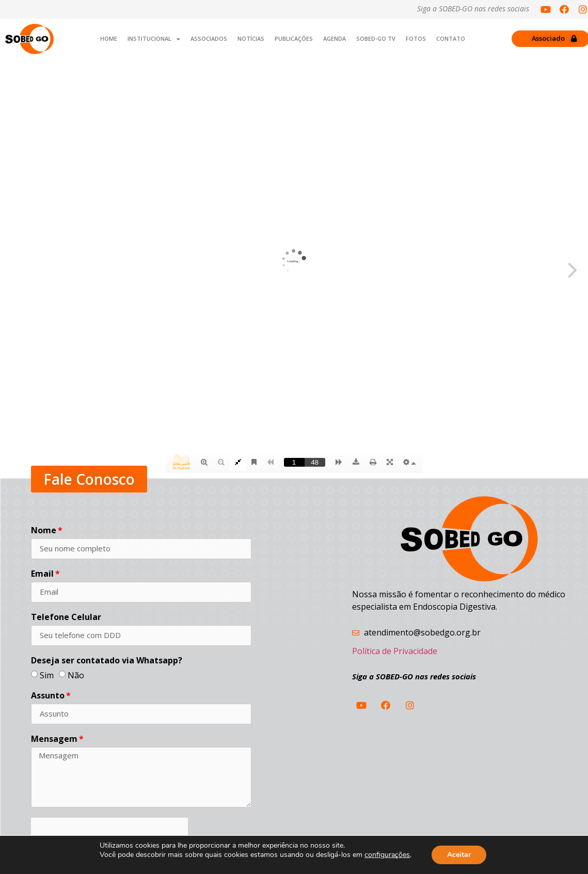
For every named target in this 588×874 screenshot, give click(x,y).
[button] (89, 479)
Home (109, 38)
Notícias (251, 38)
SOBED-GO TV (376, 38)
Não (76, 675)
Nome (44, 531)
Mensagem (54, 740)
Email (42, 574)
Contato (451, 38)
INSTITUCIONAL (154, 39)
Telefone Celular (66, 618)
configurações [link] (387, 855)
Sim (47, 675)
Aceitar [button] (459, 855)
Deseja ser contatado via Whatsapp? (107, 661)
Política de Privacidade (395, 651)
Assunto (48, 696)
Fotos (416, 38)
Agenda (335, 38)
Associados (209, 38)
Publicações (294, 38)
